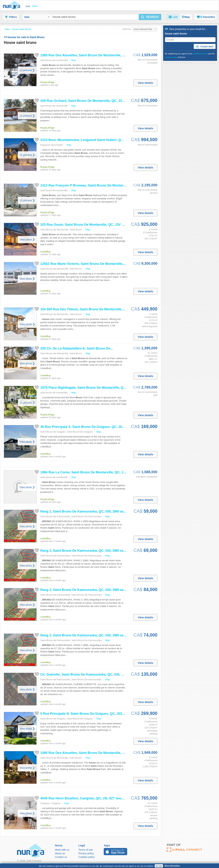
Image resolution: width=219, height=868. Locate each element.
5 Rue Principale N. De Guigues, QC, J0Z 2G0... (86, 714)
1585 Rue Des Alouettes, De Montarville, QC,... (86, 55)
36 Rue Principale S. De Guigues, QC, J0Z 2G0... (87, 427)
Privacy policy (86, 853)
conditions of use (200, 54)
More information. (172, 865)
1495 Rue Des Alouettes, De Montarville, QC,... (86, 753)
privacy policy (171, 57)
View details (145, 83)
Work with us (62, 850)
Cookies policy (87, 857)
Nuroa (12, 5)
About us (60, 853)
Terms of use (86, 850)
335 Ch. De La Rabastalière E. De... (77, 348)
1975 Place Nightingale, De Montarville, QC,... (85, 388)
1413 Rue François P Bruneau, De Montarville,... (87, 185)
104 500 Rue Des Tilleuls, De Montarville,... (83, 309)
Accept (159, 866)
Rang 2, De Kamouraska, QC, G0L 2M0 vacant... (87, 511)
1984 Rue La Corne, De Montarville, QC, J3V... (85, 472)
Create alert (205, 47)
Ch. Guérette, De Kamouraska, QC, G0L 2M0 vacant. (90, 674)
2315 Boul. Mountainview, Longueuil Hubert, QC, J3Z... (87, 140)
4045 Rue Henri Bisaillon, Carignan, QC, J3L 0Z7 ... (84, 798)
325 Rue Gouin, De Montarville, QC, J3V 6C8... (85, 225)
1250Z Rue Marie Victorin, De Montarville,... (83, 264)
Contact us (61, 857)
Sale (37, 17)
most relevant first (145, 29)
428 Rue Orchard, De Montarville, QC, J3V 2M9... (87, 101)
